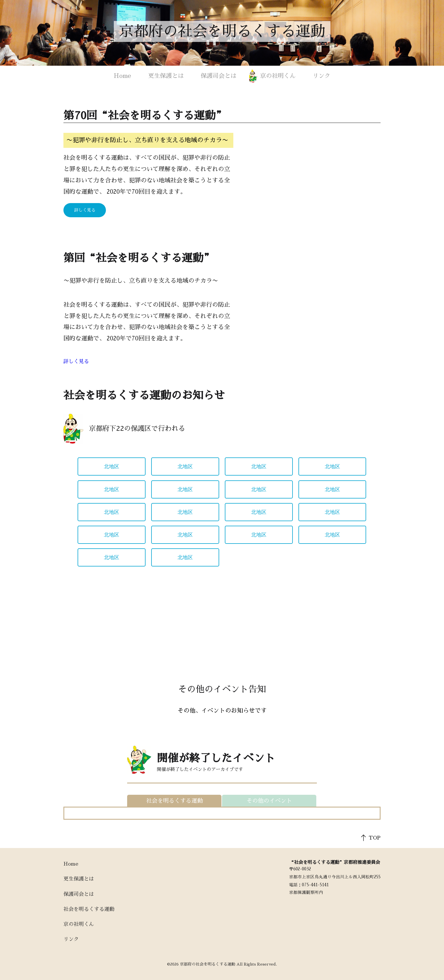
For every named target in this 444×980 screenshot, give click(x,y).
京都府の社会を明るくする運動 (222, 31)
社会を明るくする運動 (89, 909)
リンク (322, 76)
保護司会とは (219, 76)
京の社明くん (278, 76)
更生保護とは (166, 76)
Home (122, 76)
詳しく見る (85, 210)
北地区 (112, 466)
